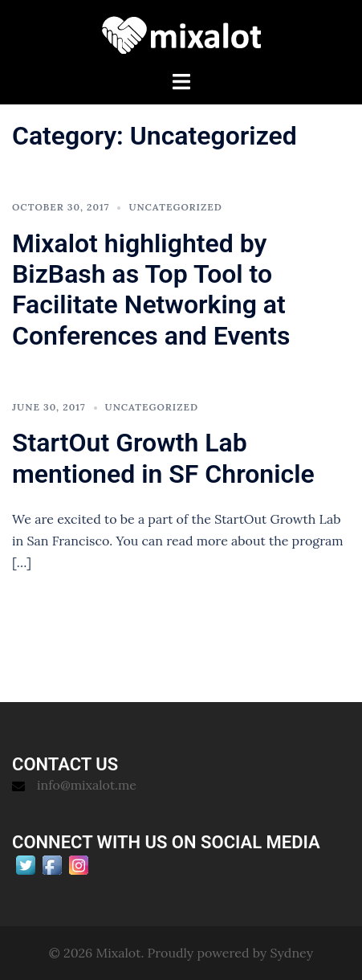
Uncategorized (175, 207)
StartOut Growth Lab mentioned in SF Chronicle (163, 458)
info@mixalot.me (87, 785)
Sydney (292, 953)
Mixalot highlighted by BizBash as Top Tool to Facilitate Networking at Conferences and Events (151, 290)
